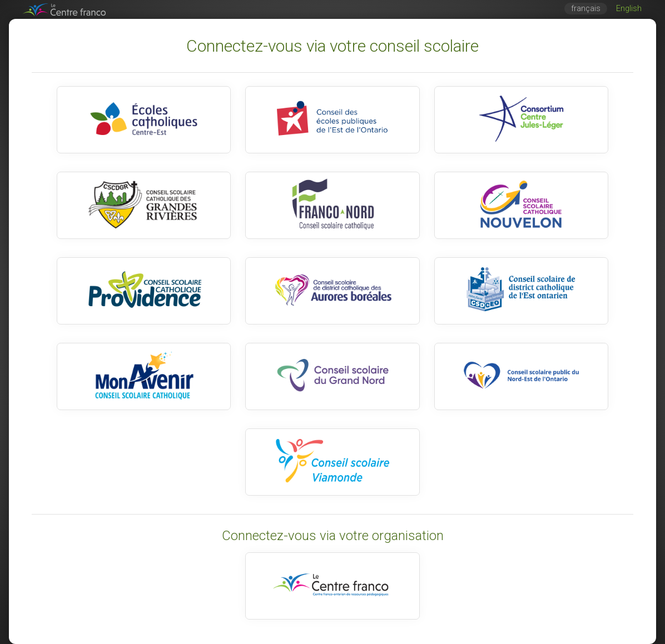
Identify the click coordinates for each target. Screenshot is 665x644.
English (629, 9)
